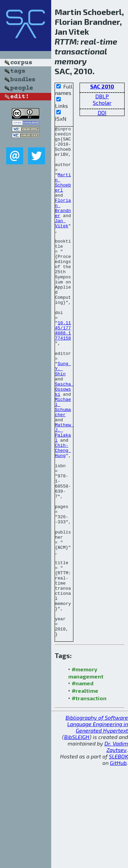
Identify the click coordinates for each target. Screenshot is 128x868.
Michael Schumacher (63, 463)
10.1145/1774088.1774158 (63, 372)
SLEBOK (118, 858)
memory (71, 61)
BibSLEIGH (77, 839)
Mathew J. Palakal (64, 494)
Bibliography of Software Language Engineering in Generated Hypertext (97, 826)
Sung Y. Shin (63, 417)
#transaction (89, 800)
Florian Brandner (63, 225)
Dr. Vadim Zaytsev (116, 849)
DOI (102, 112)
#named (83, 785)
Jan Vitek (62, 243)
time (109, 41)
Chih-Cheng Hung (63, 515)
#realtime (85, 793)
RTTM (66, 41)
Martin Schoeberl (63, 194)
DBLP (102, 96)
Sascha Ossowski (64, 442)
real (88, 41)
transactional (81, 51)
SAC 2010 (102, 86)
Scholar (102, 103)
